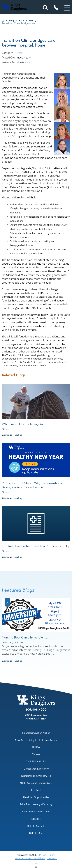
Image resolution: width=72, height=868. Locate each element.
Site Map (52, 859)
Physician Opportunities (36, 797)
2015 (21, 21)
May (31, 21)
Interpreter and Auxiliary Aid (36, 776)
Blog (11, 21)
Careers (36, 754)
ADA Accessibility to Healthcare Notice (36, 740)
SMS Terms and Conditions (30, 859)
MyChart (36, 790)
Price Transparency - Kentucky (36, 804)
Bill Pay (36, 747)
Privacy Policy (47, 855)
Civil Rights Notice (36, 762)
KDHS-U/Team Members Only (36, 783)
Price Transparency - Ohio (36, 812)
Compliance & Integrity (36, 769)
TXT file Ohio (36, 833)
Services (36, 819)
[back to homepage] (3, 21)
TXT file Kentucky (36, 826)
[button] (67, 8)
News (19, 53)
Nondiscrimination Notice (36, 733)
